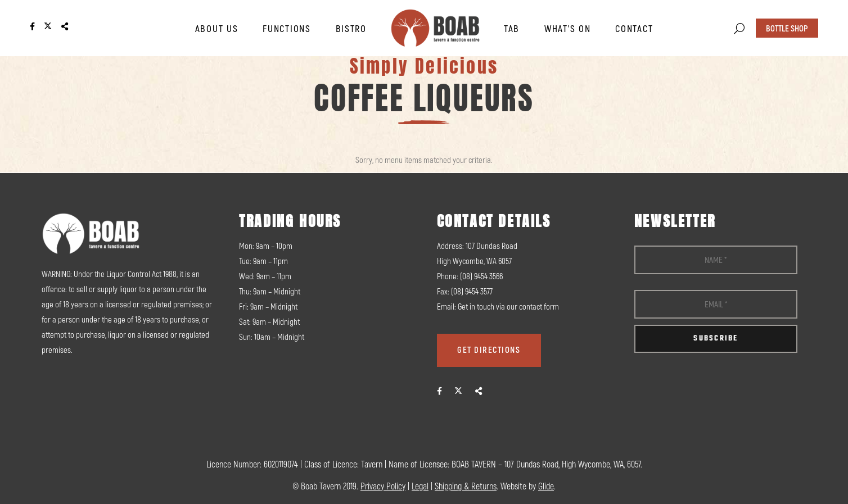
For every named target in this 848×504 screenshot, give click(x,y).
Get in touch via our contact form (508, 306)
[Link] (32, 27)
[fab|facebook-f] (439, 391)
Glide (546, 486)
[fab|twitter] (458, 391)
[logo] (435, 28)
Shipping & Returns (466, 486)
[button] (739, 28)
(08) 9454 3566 (481, 276)
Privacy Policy (383, 486)
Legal (420, 486)
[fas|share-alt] (479, 391)
